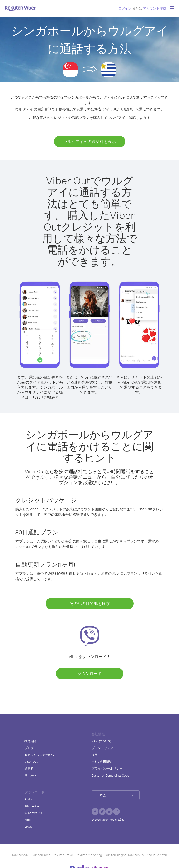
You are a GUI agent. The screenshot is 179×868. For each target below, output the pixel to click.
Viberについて (101, 741)
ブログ (29, 748)
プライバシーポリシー (107, 768)
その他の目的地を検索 (90, 603)
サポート (31, 775)
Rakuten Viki (21, 855)
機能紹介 (31, 741)
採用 (95, 755)
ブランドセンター (104, 748)
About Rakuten (157, 855)
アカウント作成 (155, 8)
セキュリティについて (40, 755)
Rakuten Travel (63, 855)
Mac (28, 820)
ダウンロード (90, 673)
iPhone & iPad (34, 806)
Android (30, 799)
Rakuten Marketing (89, 855)
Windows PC (33, 813)
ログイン (125, 8)
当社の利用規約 (102, 761)
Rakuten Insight (115, 855)
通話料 (29, 768)
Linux (28, 827)
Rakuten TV (136, 855)
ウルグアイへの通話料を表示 (89, 141)
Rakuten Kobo (41, 855)
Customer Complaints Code (110, 775)
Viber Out (31, 761)
